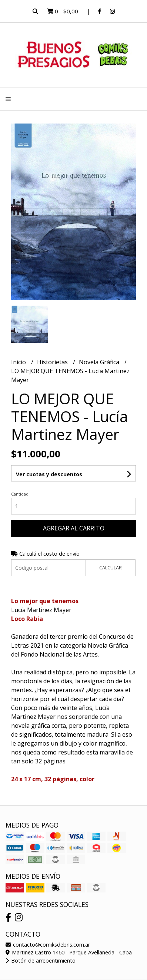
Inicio (19, 362)
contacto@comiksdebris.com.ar (48, 945)
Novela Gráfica (100, 362)
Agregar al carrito (74, 528)
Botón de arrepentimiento (41, 961)
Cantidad (20, 494)
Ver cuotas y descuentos (49, 474)
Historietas (53, 362)
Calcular (111, 568)
